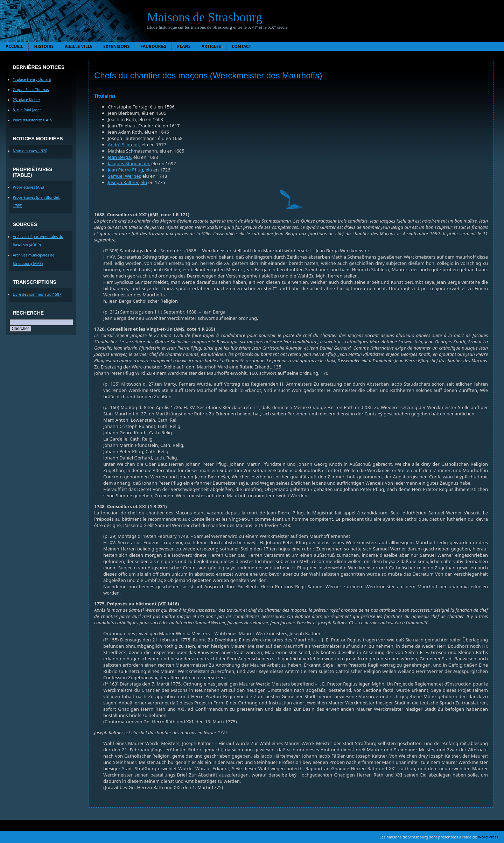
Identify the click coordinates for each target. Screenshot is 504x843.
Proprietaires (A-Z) (29, 187)
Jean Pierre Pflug (125, 170)
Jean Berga (119, 157)
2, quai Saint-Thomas (31, 90)
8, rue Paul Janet (27, 110)
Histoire (44, 46)
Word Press (488, 837)
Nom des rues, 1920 (30, 151)
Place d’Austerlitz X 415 (33, 120)
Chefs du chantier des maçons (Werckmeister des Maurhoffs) (208, 75)
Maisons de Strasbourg (205, 17)
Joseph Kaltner (123, 182)
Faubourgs (153, 46)
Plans (184, 46)
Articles (211, 46)
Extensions (116, 46)
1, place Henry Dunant (32, 79)
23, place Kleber (27, 100)
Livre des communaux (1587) (38, 294)
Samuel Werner (124, 176)
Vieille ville (78, 46)
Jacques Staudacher (128, 163)
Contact (241, 46)
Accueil (14, 46)
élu (149, 170)
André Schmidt (124, 145)
